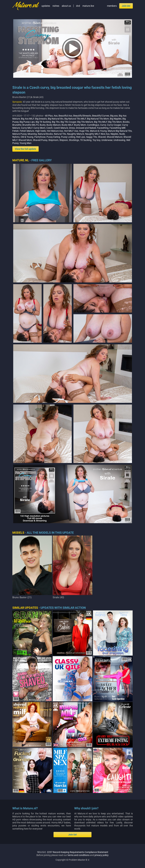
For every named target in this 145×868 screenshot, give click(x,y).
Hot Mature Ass (55, 131)
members (112, 6)
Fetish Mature (27, 131)
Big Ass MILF (28, 119)
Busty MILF (67, 125)
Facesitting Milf (117, 128)
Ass (56, 116)
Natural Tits (60, 134)
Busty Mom (80, 125)
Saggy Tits (92, 137)
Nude (122, 134)
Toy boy (96, 140)
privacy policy (102, 855)
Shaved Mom (25, 140)
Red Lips (81, 137)
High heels (40, 131)
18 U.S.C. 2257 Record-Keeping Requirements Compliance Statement (73, 852)
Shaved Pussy (40, 140)
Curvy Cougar (114, 125)
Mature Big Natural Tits (120, 131)
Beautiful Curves (101, 116)
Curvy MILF (27, 128)
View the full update (26, 149)
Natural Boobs (45, 134)
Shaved (102, 137)
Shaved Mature (115, 137)
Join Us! (126, 6)
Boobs (126, 122)
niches (56, 6)
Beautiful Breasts (82, 116)
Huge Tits (84, 131)
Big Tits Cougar (68, 122)
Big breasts (41, 119)
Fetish (16, 131)
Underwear (107, 140)
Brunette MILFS (31, 125)
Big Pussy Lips (27, 122)
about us (66, 6)
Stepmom (53, 140)
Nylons (16, 137)
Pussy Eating (53, 137)
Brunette (17, 125)
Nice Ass (105, 134)
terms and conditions (79, 855)
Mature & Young (98, 131)
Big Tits (56, 122)
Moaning (32, 134)
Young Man (26, 143)
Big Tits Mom (115, 122)
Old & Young (27, 137)
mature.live (88, 6)
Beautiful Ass (65, 116)
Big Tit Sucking (43, 122)
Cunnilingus (93, 125)
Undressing (119, 140)
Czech (50, 128)
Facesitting (103, 128)
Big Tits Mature (85, 122)
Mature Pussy (19, 134)
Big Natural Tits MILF (75, 119)
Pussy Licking (68, 137)
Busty (43, 125)
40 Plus (49, 116)
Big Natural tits (56, 119)
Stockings (74, 140)
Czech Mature (61, 128)
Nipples (114, 134)
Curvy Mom (39, 128)
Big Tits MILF (101, 122)
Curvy (103, 125)
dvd (78, 6)
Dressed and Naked (86, 128)
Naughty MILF (92, 134)
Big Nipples (116, 119)
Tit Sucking (86, 140)
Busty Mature (54, 125)
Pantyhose (40, 137)
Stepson (64, 140)
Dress (72, 128)
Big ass (114, 116)
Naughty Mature (76, 134)
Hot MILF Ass (71, 131)
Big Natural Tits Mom (98, 119)
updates (46, 6)
